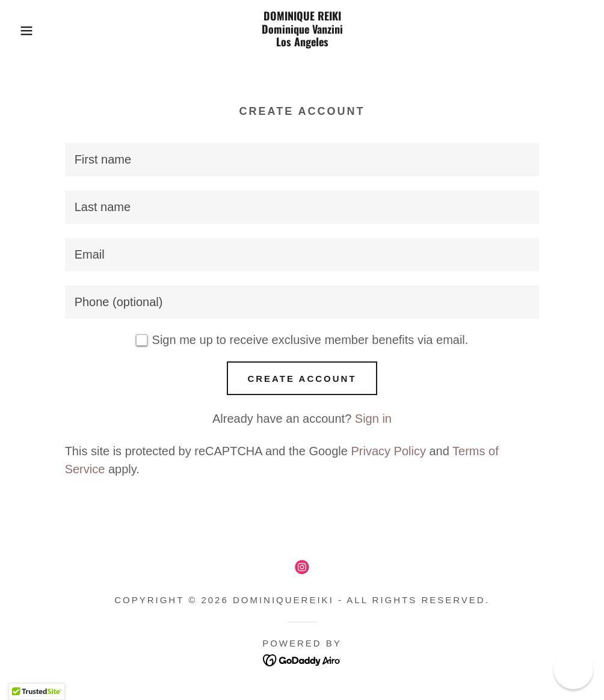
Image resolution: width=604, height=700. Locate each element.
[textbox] (302, 160)
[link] (302, 42)
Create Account (302, 379)
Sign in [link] (373, 419)
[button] (30, 31)
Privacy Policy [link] (388, 451)
